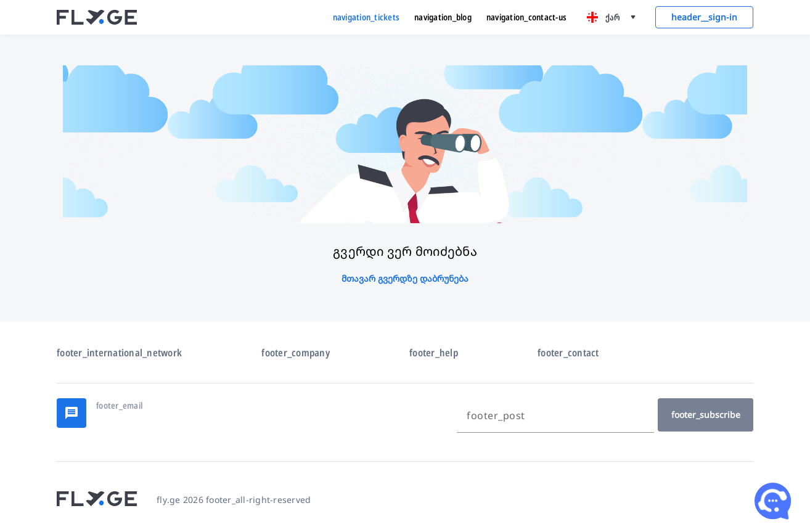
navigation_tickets (366, 17)
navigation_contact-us (526, 17)
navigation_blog (443, 17)
